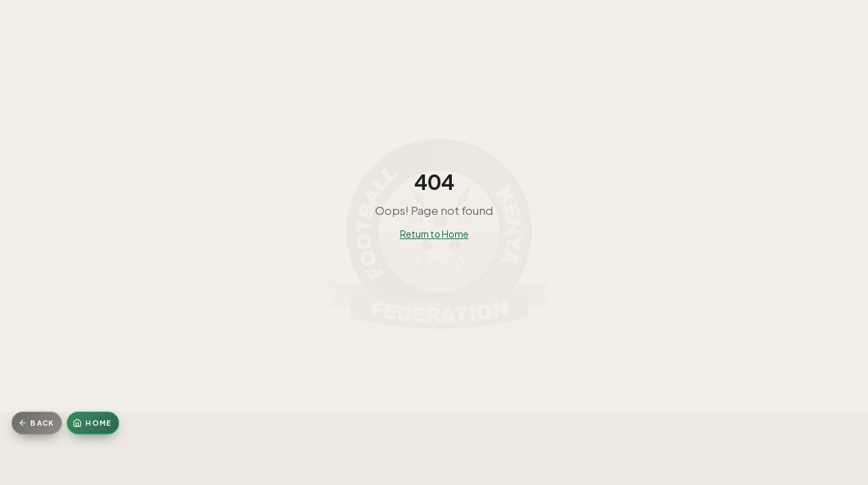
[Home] (93, 423)
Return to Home (434, 234)
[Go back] (37, 423)
